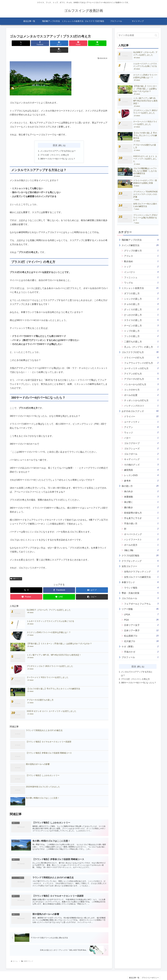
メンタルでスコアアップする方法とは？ (58, 144)
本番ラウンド (16, 572)
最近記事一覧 (134, 972)
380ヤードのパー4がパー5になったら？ (58, 152)
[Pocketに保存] (67, 43)
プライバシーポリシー (150, 972)
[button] (101, 43)
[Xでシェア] (18, 43)
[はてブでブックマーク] (51, 43)
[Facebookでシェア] (34, 43)
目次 (55, 138)
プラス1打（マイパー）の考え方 (55, 148)
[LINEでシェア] (84, 43)
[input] (138, 35)
